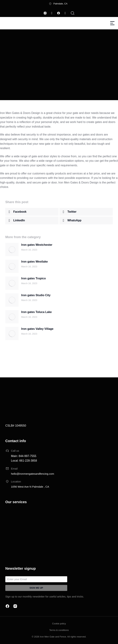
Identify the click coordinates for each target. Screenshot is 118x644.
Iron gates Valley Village (37, 329)
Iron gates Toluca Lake (36, 312)
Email (14, 469)
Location (16, 481)
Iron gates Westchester (37, 245)
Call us (15, 451)
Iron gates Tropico (34, 278)
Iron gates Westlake (34, 262)
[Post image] (12, 250)
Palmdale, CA (60, 4)
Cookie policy (59, 624)
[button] (32, 212)
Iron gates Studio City (36, 295)
